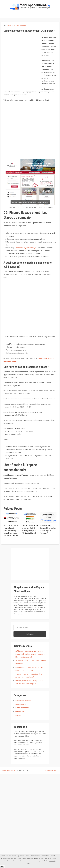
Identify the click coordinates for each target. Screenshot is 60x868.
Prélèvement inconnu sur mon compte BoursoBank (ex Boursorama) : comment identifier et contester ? (30, 654)
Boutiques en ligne (22, 708)
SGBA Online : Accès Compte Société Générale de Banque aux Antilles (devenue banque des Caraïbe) (11, 531)
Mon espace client (9, 770)
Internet (18, 715)
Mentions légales (51, 770)
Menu (3, 16)
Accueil (9, 26)
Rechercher (30, 634)
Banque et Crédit (20, 26)
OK (2, 867)
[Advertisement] (26, 62)
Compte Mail (20, 711)
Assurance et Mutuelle (23, 700)
